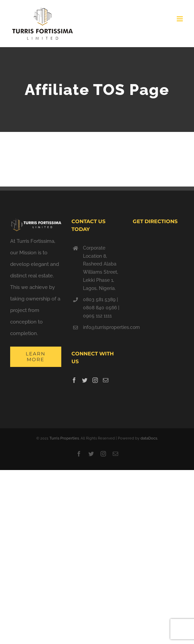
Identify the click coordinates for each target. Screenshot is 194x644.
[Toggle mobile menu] (180, 19)
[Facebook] (74, 380)
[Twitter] (85, 380)
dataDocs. (149, 438)
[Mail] (106, 380)
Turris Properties (64, 438)
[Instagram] (95, 380)
